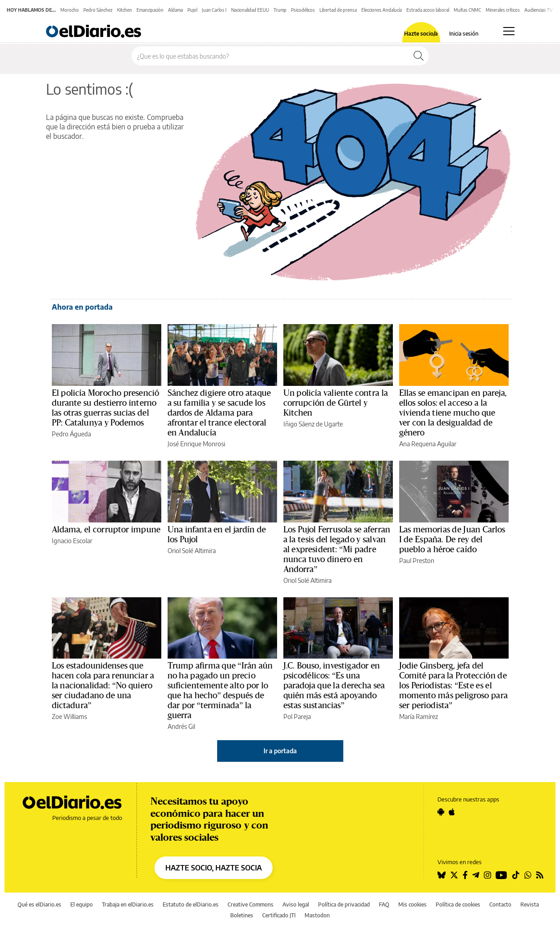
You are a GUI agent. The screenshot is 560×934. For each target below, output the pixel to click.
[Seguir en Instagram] (487, 875)
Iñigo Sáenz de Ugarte (313, 424)
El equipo (82, 904)
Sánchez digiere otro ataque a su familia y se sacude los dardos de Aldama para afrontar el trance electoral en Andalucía (219, 413)
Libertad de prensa (338, 10)
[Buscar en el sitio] (270, 56)
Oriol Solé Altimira (192, 551)
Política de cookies (458, 904)
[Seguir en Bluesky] (442, 875)
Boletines (242, 915)
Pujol (192, 10)
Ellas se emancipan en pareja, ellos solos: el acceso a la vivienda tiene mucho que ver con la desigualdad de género (453, 413)
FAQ (384, 904)
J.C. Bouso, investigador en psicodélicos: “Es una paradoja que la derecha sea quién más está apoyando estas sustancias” (334, 686)
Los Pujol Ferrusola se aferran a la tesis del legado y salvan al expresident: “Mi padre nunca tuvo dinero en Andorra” (337, 549)
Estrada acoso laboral (428, 10)
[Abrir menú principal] (509, 31)
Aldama (175, 10)
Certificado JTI (279, 915)
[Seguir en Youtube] (501, 875)
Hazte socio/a (421, 34)
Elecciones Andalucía (382, 10)
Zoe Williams (69, 717)
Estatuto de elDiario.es (191, 904)
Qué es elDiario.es (39, 904)
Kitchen (125, 10)
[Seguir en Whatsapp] (528, 875)
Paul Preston (417, 561)
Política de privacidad (344, 904)
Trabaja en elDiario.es (128, 904)
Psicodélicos (303, 10)
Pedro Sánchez (98, 10)
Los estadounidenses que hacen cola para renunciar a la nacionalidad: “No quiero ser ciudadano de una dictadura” (103, 686)
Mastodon (317, 915)
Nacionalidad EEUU (250, 10)
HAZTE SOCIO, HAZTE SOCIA (214, 868)
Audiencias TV (539, 10)
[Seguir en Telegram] (476, 875)
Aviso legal (296, 904)
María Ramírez (419, 717)
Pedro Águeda (71, 434)
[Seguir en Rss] (540, 875)
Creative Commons (250, 904)
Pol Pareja (297, 717)
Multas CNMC (467, 10)
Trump (280, 10)
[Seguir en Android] (441, 812)
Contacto (500, 904)
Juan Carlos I (214, 10)
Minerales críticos (503, 10)
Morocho (70, 10)
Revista (530, 904)
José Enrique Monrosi (196, 444)
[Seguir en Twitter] (454, 875)
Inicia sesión (464, 34)
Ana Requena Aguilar (428, 444)
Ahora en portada (82, 307)
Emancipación (150, 10)
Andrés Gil (181, 726)
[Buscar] (419, 56)
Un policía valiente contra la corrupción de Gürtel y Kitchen (336, 403)
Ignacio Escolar (72, 541)
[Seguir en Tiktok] (516, 875)
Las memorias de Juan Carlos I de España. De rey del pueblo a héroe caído (452, 540)
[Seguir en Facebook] (465, 875)
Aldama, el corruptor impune (106, 530)
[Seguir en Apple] (452, 812)
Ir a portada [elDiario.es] (280, 751)
